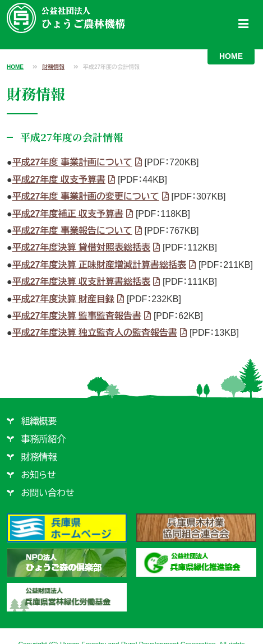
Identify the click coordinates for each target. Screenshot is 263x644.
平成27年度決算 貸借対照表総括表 (81, 247)
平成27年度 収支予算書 (59, 180)
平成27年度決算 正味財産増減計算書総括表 (99, 265)
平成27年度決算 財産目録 (63, 299)
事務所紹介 (44, 439)
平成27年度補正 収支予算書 (68, 214)
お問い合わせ (48, 493)
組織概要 (39, 421)
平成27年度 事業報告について (72, 231)
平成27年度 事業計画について (72, 162)
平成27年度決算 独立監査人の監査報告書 (95, 333)
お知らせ (39, 475)
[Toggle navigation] (243, 24)
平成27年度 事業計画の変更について (86, 196)
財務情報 (53, 67)
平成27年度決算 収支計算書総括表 (81, 282)
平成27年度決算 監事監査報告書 (77, 316)
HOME (231, 56)
